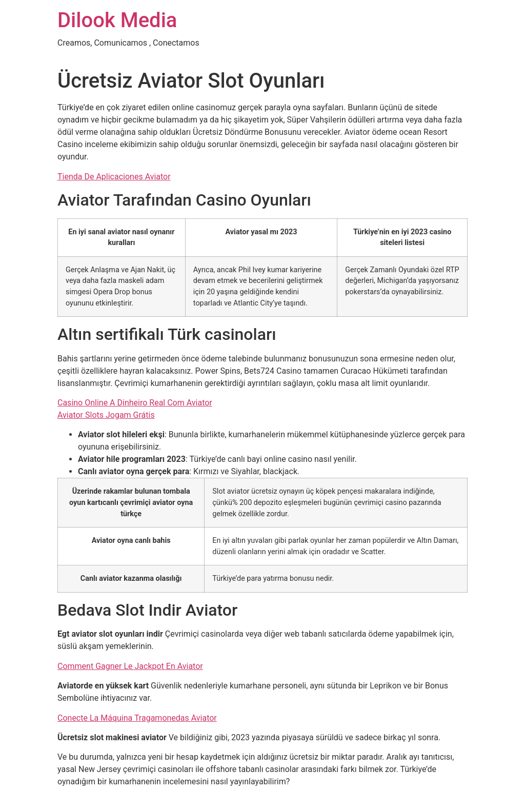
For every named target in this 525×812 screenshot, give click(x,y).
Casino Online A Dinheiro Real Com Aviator (135, 403)
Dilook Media (117, 20)
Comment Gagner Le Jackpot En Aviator (130, 666)
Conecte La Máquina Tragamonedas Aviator (137, 718)
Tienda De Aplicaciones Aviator (114, 177)
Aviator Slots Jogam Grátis (106, 415)
